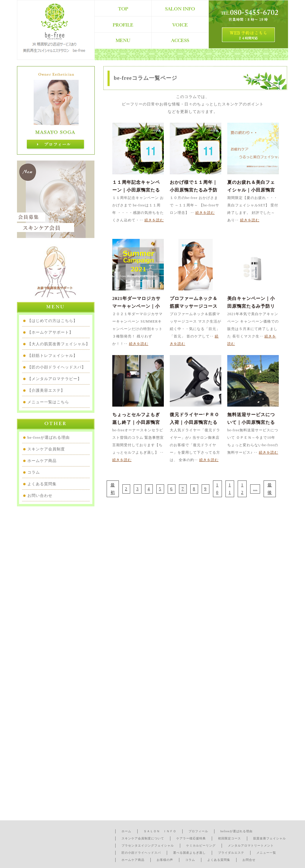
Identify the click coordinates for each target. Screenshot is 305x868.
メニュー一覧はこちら (48, 402)
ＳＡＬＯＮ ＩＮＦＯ (160, 831)
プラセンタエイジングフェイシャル (148, 846)
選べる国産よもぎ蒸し (189, 853)
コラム (34, 472)
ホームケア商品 (42, 461)
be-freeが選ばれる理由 (49, 437)
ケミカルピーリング (201, 846)
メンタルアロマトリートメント (251, 846)
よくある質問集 (42, 484)
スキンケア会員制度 (46, 449)
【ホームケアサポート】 (50, 332)
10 (217, 489)
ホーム (126, 831)
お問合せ (249, 860)
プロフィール (198, 831)
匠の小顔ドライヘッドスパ (141, 853)
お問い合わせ (40, 496)
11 (230, 489)
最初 (113, 489)
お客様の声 (165, 860)
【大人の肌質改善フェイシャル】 (59, 344)
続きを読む (154, 220)
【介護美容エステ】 (46, 390)
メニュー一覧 (266, 853)
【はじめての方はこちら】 (52, 321)
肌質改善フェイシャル (270, 838)
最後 (270, 489)
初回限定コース (229, 838)
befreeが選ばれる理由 (236, 831)
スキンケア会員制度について (143, 838)
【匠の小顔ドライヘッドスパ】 (57, 367)
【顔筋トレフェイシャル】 (52, 356)
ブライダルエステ (231, 853)
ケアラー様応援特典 (191, 838)
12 (242, 489)
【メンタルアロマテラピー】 (55, 379)
